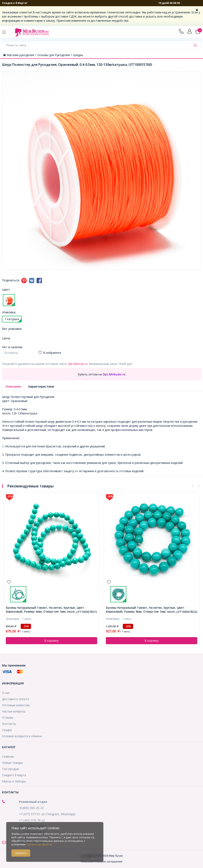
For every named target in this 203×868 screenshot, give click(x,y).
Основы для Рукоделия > (55, 55)
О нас (6, 693)
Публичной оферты (39, 844)
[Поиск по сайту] (97, 45)
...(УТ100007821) (86, 612)
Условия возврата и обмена (22, 736)
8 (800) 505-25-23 (32, 808)
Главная (8, 757)
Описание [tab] (13, 386)
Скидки (7, 730)
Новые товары (12, 763)
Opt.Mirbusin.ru (78, 364)
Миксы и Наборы (14, 781)
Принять (21, 853)
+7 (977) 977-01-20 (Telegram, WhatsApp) (47, 814)
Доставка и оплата (16, 699)
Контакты (9, 724)
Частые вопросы (14, 711)
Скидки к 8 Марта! (15, 3)
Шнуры (78, 55)
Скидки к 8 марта (14, 775)
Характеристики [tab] (41, 386)
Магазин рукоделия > (20, 55)
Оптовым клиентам (16, 705)
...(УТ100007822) (186, 612)
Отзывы (8, 718)
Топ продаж (11, 769)
